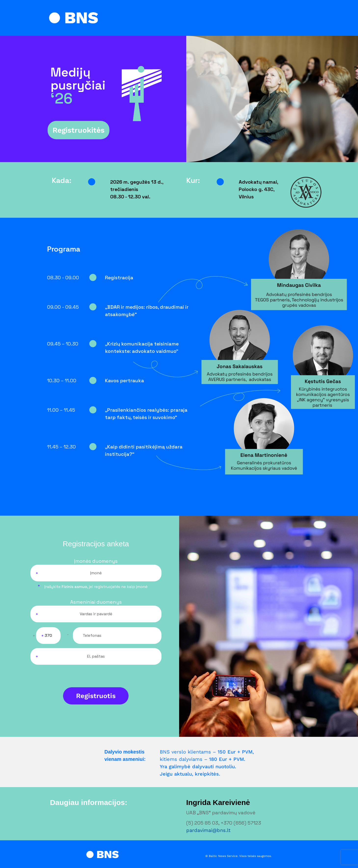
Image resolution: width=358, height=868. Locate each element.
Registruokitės (79, 130)
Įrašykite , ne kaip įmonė (96, 587)
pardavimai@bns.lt (208, 830)
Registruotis (96, 696)
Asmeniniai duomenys (96, 602)
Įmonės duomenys (96, 561)
